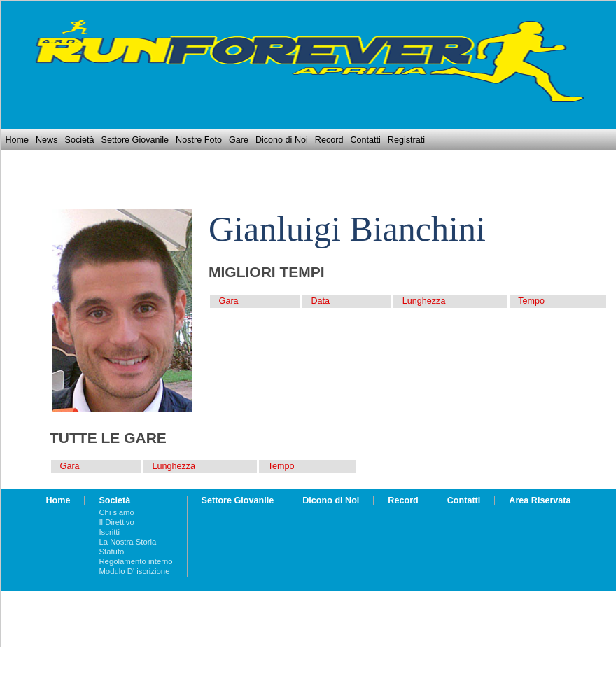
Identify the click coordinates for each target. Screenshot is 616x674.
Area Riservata (540, 500)
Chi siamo (116, 512)
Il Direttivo (116, 522)
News (47, 140)
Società (79, 140)
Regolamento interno (135, 561)
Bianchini (417, 229)
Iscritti (109, 532)
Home (17, 140)
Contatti (365, 140)
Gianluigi (275, 229)
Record (329, 140)
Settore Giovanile (135, 140)
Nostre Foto (199, 140)
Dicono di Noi (282, 140)
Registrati (406, 140)
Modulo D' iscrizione (134, 571)
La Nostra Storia (127, 542)
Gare (239, 140)
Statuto (111, 552)
